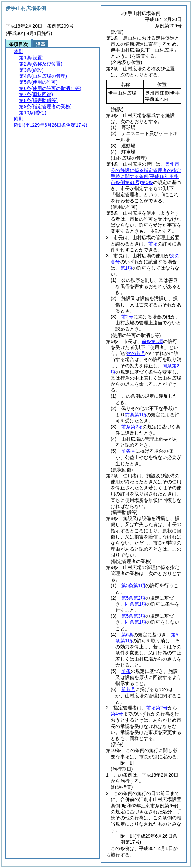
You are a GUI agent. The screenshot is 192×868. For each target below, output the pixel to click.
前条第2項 (132, 427)
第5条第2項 (133, 598)
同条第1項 (136, 604)
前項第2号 (157, 708)
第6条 (127, 635)
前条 (126, 671)
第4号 (117, 714)
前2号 (127, 317)
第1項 (126, 268)
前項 (153, 244)
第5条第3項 (133, 616)
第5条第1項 (133, 585)
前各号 (128, 451)
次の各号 (136, 353)
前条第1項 (152, 341)
